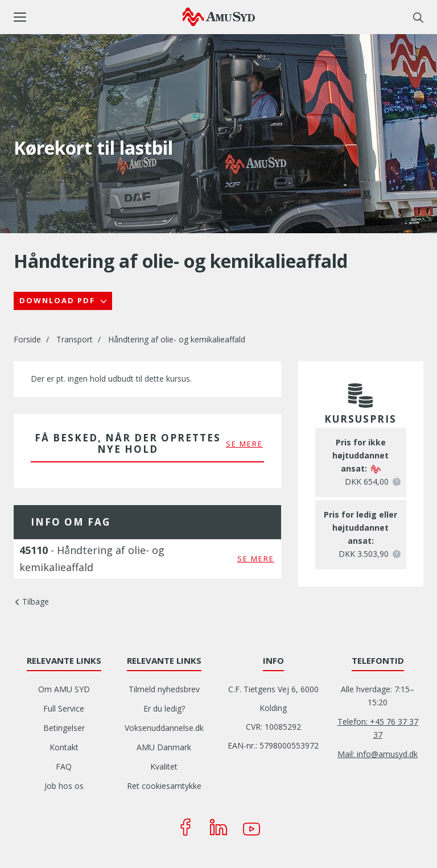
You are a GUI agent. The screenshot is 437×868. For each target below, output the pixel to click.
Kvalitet (164, 766)
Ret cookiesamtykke (164, 786)
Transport (75, 339)
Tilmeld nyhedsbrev (164, 689)
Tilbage (36, 602)
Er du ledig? (164, 708)
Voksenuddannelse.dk (164, 728)
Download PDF (59, 300)
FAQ (64, 766)
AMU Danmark (164, 747)
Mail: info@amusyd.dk (378, 754)
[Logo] (219, 16)
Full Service (64, 708)
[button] (98, 17)
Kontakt (64, 747)
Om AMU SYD (64, 689)
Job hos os (64, 786)
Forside (27, 339)
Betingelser (64, 728)
